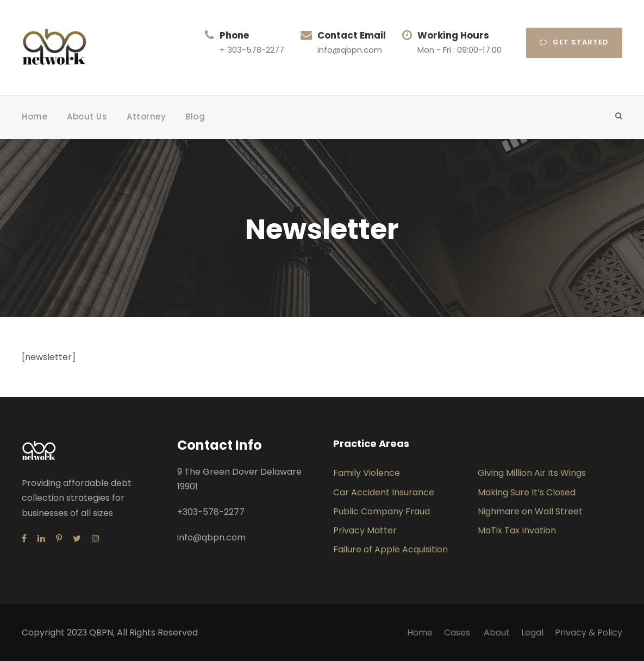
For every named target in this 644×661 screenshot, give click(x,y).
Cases (458, 632)
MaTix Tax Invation (517, 530)
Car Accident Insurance (384, 492)
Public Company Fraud (382, 511)
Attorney (146, 117)
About (497, 632)
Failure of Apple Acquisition (390, 549)
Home (35, 117)
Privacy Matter (365, 530)
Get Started (574, 42)
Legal (532, 632)
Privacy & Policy (589, 632)
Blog (195, 117)
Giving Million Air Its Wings (532, 473)
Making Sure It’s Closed (527, 492)
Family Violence (367, 473)
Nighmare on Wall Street (530, 511)
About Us (87, 117)
